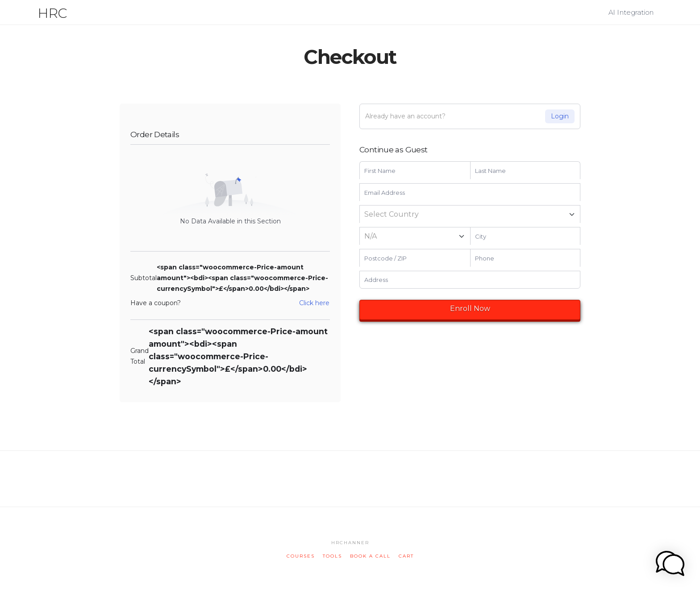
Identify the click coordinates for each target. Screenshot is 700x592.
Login (560, 116)
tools (332, 556)
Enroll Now (470, 309)
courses (301, 556)
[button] (692, 8)
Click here (314, 303)
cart (406, 556)
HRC (52, 13)
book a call (370, 556)
